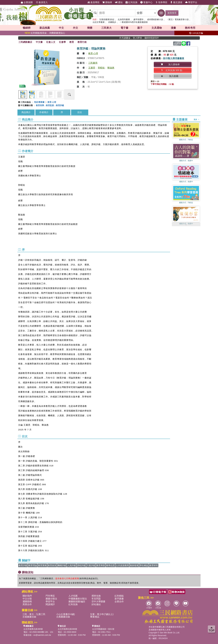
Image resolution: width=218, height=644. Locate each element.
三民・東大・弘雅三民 (34, 614)
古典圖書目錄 (63, 617)
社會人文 (51, 42)
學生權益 (144, 565)
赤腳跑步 (112, 22)
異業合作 (27, 604)
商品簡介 (26, 112)
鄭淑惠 (111, 68)
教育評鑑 (23, 565)
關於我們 (27, 596)
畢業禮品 (95, 617)
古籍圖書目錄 (29, 617)
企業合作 (119, 602)
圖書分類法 (51, 599)
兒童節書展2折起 (107, 19)
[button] (186, 225)
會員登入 (42, 2)
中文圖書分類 (27, 105)
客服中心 (146, 2)
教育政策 (52, 565)
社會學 (62, 42)
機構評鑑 (62, 565)
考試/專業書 (39, 102)
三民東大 (106, 28)
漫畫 (173, 28)
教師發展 (134, 565)
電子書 (124, 28)
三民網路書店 (25, 42)
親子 (140, 28)
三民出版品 (26, 102)
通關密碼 (27, 602)
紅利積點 (119, 596)
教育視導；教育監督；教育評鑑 (50, 105)
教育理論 (33, 565)
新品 (45, 28)
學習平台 (191, 2)
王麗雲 (92, 68)
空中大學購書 (98, 602)
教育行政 (82, 42)
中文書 (39, 42)
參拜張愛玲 (138, 19)
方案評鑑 (91, 565)
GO (161, 13)
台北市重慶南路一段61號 (103, 629)
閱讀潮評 (50, 604)
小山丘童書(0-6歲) (66, 614)
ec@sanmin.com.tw (42, 635)
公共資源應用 (122, 565)
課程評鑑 (81, 565)
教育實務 (42, 565)
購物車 (107, 2)
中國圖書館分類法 (78, 599)
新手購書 (119, 599)
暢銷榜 (27, 28)
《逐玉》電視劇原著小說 (178, 19)
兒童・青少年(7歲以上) (102, 614)
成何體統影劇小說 (155, 19)
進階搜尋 (172, 13)
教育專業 (101, 565)
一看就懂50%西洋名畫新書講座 (134, 22)
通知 (119, 2)
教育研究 (154, 565)
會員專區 (94, 2)
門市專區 (50, 596)
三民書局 (93, 63)
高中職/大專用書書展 (174, 58)
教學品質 (110, 565)
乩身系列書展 (124, 19)
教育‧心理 (93, 53)
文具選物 (157, 28)
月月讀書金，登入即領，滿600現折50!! (151, 38)
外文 (76, 28)
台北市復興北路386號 (33, 629)
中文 (61, 28)
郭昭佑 (101, 68)
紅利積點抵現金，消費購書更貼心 (45, 33)
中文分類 (27, 599)
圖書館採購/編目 (77, 602)
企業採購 (27, 2)
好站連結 (96, 604)
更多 (196, 120)
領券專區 (161, 2)
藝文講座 (176, 2)
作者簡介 (44, 112)
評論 (177, 43)
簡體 (90, 28)
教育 (72, 42)
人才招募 (73, 596)
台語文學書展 (99, 22)
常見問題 (96, 599)
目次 (80, 112)
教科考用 (190, 28)
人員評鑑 (72, 565)
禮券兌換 (96, 596)
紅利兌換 (131, 2)
